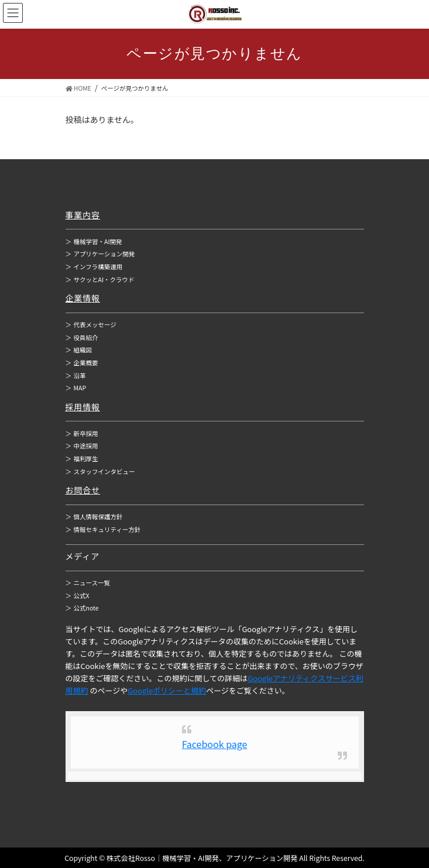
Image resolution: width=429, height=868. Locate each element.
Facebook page (215, 744)
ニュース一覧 (88, 583)
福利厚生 (82, 459)
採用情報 (83, 407)
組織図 (79, 350)
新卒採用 (82, 433)
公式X (78, 596)
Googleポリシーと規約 (167, 690)
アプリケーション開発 (100, 254)
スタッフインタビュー (100, 471)
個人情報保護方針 (94, 517)
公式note (82, 608)
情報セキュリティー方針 (103, 529)
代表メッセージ (91, 325)
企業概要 (82, 363)
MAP (76, 388)
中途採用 (82, 446)
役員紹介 (82, 337)
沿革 (76, 375)
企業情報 (83, 298)
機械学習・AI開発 (94, 241)
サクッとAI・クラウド (100, 279)
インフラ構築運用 (94, 267)
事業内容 (83, 215)
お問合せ (83, 490)
